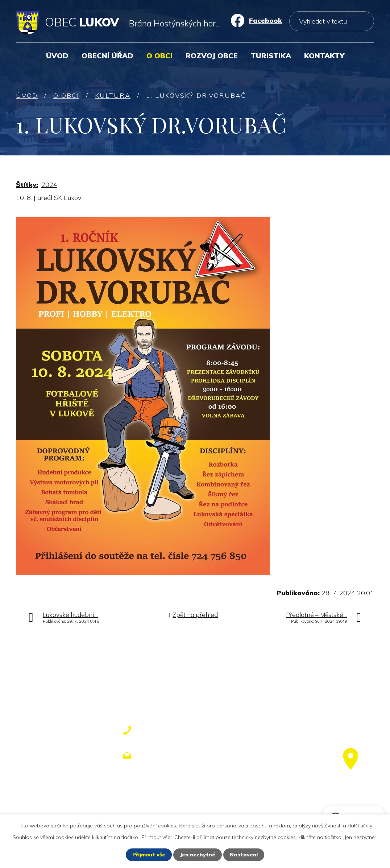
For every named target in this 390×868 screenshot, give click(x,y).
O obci (159, 56)
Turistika (271, 56)
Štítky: (27, 185)
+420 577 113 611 (175, 730)
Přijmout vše (149, 855)
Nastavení (244, 855)
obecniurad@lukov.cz (182, 755)
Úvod (57, 56)
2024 (49, 185)
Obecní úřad (107, 56)
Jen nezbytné (198, 855)
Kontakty (324, 56)
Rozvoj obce (212, 56)
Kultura (113, 95)
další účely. (360, 826)
